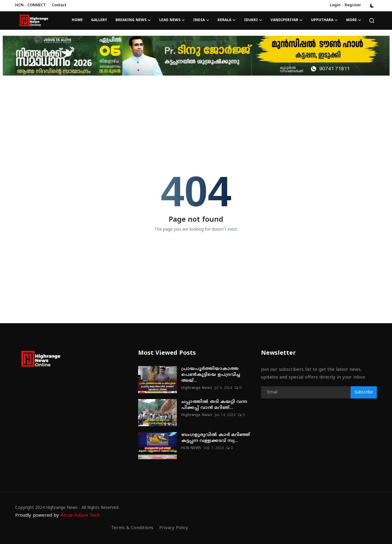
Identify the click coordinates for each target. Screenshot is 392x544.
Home (77, 20)
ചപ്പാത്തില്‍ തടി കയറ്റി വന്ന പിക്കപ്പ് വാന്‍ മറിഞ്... (214, 405)
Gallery (99, 20)
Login (335, 5)
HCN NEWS (191, 448)
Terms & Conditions (132, 528)
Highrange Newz (197, 388)
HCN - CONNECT (31, 5)
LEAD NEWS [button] (172, 21)
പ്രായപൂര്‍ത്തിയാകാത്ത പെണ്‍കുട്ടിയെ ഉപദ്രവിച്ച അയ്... (211, 375)
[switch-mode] (372, 6)
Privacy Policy (174, 528)
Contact (59, 5)
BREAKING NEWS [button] (133, 21)
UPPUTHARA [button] (324, 21)
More (354, 21)
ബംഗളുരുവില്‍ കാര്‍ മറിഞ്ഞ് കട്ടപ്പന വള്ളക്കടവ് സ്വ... (216, 438)
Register (353, 5)
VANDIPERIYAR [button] (287, 21)
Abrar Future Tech (80, 516)
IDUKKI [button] (253, 21)
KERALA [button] (227, 21)
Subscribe (364, 392)
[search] (372, 21)
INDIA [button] (201, 21)
